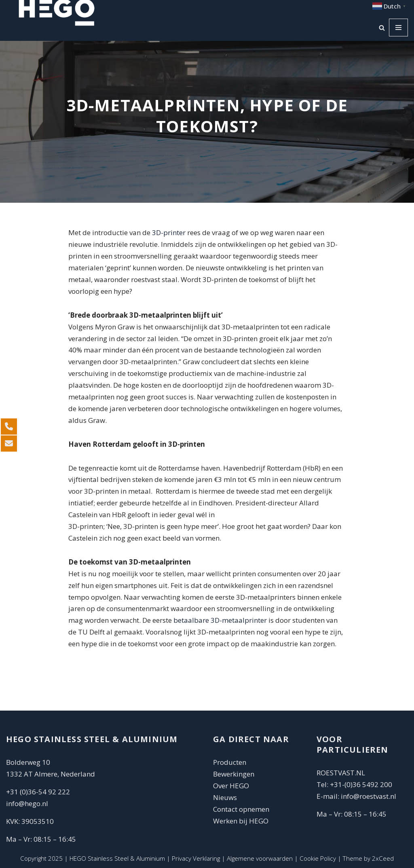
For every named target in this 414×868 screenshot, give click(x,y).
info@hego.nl (27, 803)
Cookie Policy (318, 858)
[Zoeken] (382, 28)
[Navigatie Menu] (398, 28)
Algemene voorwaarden (260, 858)
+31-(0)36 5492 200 (361, 784)
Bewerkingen (234, 774)
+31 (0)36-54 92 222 (38, 792)
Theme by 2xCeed (368, 858)
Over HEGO (231, 786)
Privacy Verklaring (196, 858)
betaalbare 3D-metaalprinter (220, 620)
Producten (230, 762)
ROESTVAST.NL (341, 773)
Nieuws (225, 797)
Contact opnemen (242, 809)
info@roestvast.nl (369, 796)
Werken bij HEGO (241, 821)
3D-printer (169, 232)
